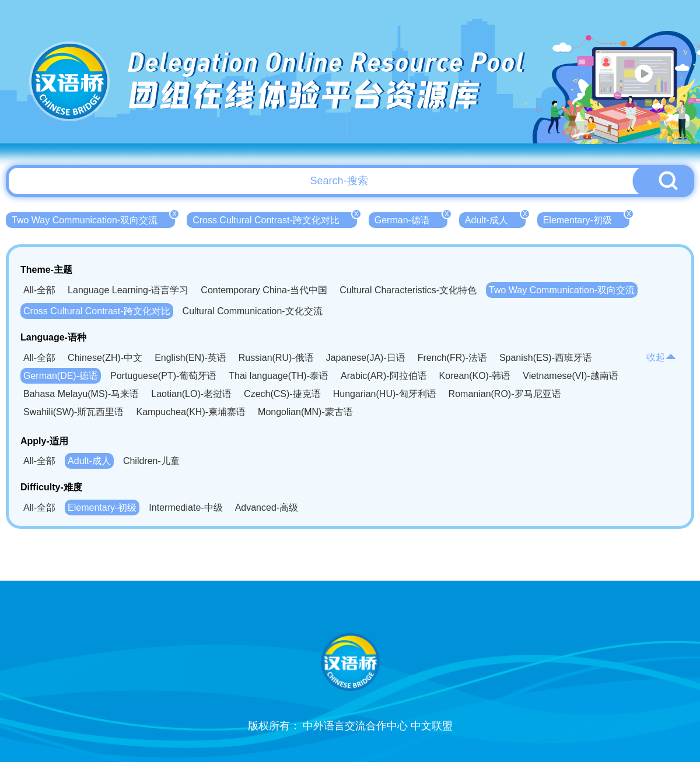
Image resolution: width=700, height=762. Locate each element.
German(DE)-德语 (61, 376)
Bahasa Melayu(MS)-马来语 (81, 394)
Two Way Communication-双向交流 (93, 219)
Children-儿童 (151, 461)
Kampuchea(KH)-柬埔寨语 (191, 412)
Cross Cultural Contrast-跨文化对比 (275, 219)
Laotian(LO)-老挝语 (191, 394)
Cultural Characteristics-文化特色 (408, 290)
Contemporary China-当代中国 (264, 290)
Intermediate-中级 (185, 508)
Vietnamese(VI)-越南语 (570, 376)
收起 (661, 357)
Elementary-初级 (586, 219)
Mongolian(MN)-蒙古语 (305, 412)
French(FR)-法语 (452, 358)
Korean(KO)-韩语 (475, 376)
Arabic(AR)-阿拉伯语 (384, 376)
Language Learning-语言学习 (128, 290)
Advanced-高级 (267, 508)
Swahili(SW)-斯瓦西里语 (73, 412)
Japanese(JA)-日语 (366, 358)
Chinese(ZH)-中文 (105, 358)
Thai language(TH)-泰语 (279, 376)
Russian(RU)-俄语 (276, 358)
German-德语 (411, 219)
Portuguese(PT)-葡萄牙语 (163, 376)
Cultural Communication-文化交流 (253, 311)
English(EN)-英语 (190, 358)
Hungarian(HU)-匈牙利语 (385, 394)
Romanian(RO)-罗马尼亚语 (505, 394)
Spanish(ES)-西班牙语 (546, 358)
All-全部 (39, 290)
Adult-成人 (495, 219)
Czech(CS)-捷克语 (282, 394)
